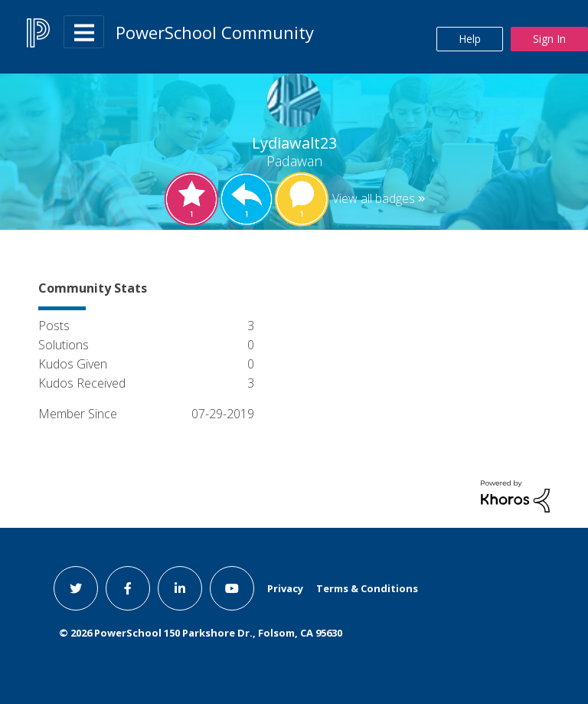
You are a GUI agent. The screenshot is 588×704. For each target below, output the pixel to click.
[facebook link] (128, 588)
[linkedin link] (180, 588)
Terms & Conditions (367, 588)
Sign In (549, 39)
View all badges (374, 198)
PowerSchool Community (215, 32)
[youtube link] (232, 588)
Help (470, 39)
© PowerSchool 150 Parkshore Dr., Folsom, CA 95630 (201, 633)
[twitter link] (76, 588)
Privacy (285, 588)
